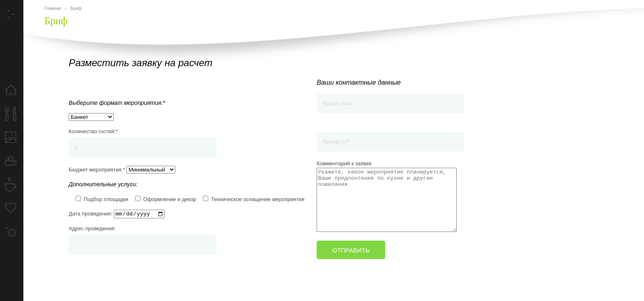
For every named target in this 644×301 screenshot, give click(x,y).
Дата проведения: (117, 212)
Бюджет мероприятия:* (122, 167)
